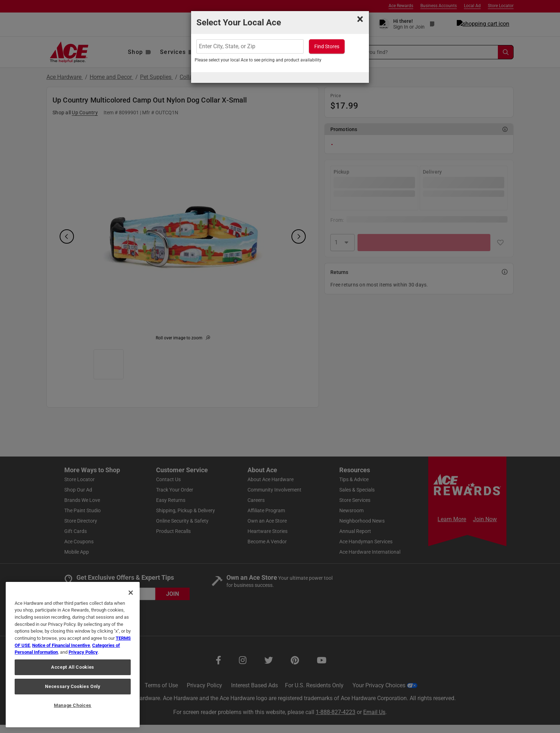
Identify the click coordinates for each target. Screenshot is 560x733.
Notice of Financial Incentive (61, 645)
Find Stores (327, 46)
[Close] (131, 593)
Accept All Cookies (73, 667)
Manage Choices (73, 705)
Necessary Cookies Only (72, 686)
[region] (73, 655)
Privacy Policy (83, 652)
